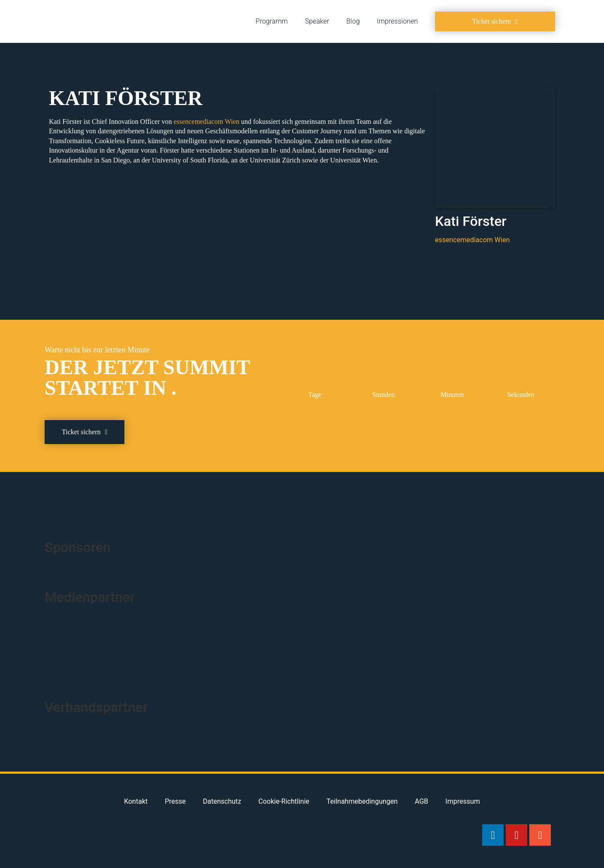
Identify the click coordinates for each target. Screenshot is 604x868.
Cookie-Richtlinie (284, 801)
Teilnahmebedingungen (362, 801)
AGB (421, 801)
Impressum (463, 801)
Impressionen (397, 21)
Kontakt (136, 801)
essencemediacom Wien (207, 122)
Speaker (317, 21)
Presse (175, 801)
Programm (272, 21)
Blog (353, 21)
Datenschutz (222, 801)
